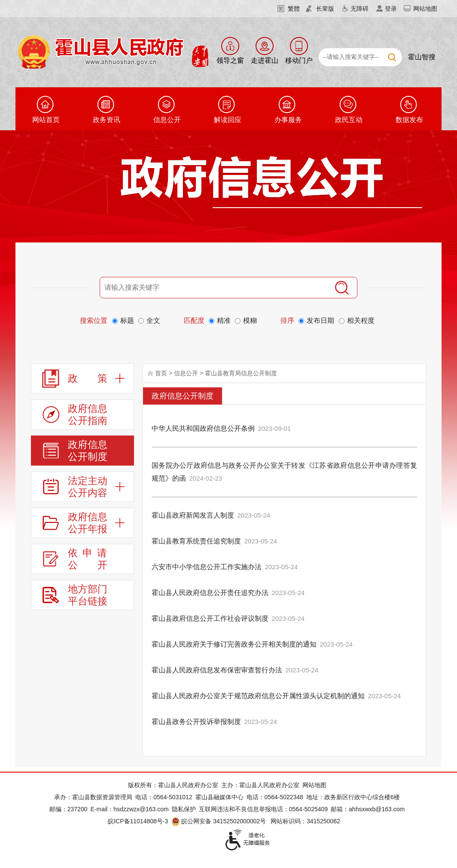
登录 (391, 9)
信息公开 (167, 120)
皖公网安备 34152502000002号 (219, 821)
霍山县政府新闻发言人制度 (193, 515)
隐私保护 (184, 809)
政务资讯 (107, 120)
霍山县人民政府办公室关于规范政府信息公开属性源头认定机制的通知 (258, 696)
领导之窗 (230, 60)
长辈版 (325, 9)
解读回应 (228, 120)
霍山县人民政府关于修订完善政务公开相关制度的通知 (234, 644)
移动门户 (299, 60)
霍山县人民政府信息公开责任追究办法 (210, 593)
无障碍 (360, 9)
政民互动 (349, 120)
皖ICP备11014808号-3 (138, 821)
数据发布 (409, 120)
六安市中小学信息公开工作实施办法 (207, 567)
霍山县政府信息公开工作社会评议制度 (210, 618)
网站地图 (425, 9)
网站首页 (46, 120)
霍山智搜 (422, 57)
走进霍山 (265, 60)
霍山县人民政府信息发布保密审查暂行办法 (217, 670)
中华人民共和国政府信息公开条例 (203, 428)
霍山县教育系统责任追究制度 (196, 541)
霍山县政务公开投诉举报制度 (196, 722)
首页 (161, 373)
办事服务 (288, 120)
